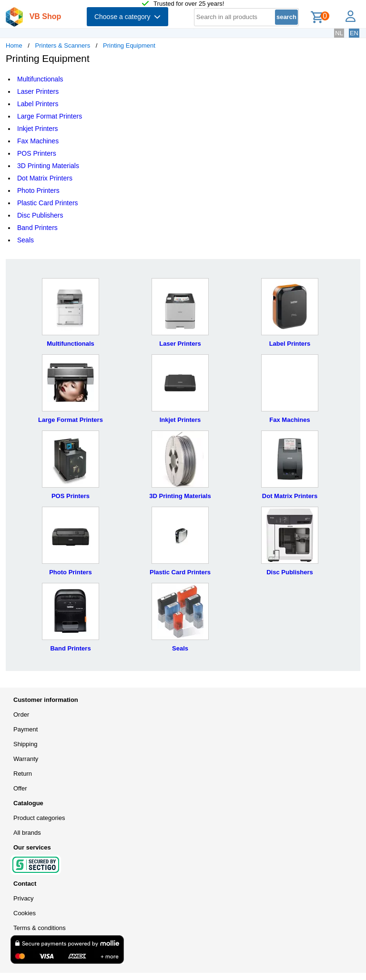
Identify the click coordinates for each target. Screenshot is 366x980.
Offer (20, 788)
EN (354, 33)
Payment (25, 729)
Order (21, 715)
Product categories (39, 818)
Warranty (26, 759)
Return (23, 774)
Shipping (25, 744)
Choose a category (127, 17)
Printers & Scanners (63, 45)
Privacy (24, 898)
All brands (27, 833)
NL (339, 33)
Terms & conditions (40, 928)
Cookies (25, 913)
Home (14, 45)
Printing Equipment (129, 45)
